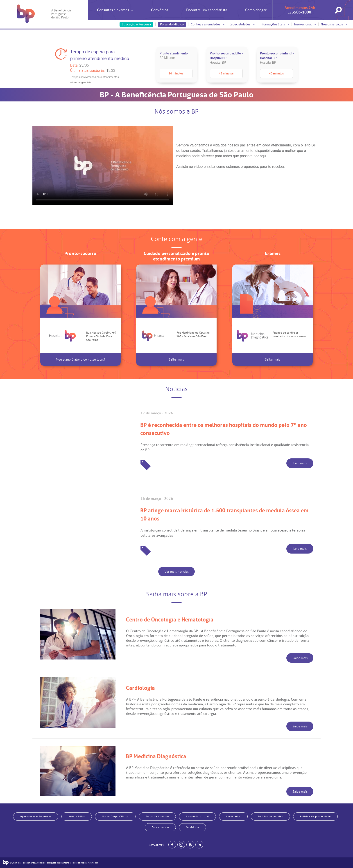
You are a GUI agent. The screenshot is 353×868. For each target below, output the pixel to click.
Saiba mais (176, 360)
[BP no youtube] (190, 845)
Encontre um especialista (207, 10)
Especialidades (242, 24)
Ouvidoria (192, 827)
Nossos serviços (334, 24)
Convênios (160, 10)
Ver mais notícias (177, 572)
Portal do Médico (172, 24)
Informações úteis (274, 24)
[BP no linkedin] (199, 845)
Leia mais (300, 463)
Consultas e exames (115, 14)
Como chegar (256, 10)
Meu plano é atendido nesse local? (80, 360)
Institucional (305, 24)
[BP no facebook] (172, 845)
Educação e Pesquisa (136, 24)
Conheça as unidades (208, 24)
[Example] (181, 845)
